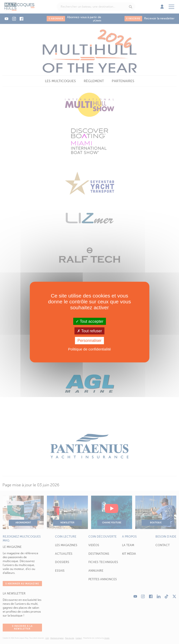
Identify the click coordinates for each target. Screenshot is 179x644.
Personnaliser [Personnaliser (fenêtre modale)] (90, 341)
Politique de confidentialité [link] (89, 349)
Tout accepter (89, 321)
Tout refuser (90, 331)
